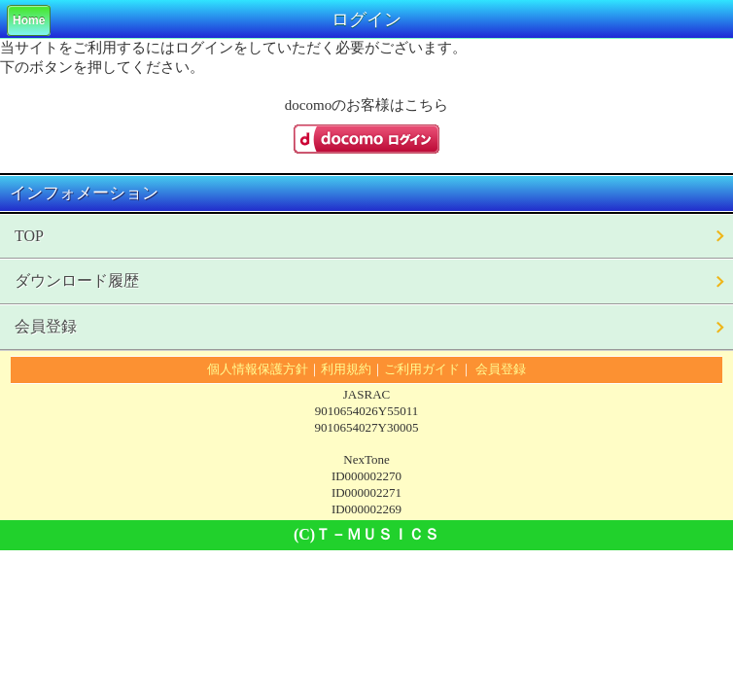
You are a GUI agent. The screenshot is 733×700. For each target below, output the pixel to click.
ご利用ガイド (422, 369)
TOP (29, 236)
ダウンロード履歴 (77, 280)
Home (29, 20)
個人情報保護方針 (258, 369)
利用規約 (346, 369)
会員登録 (46, 326)
